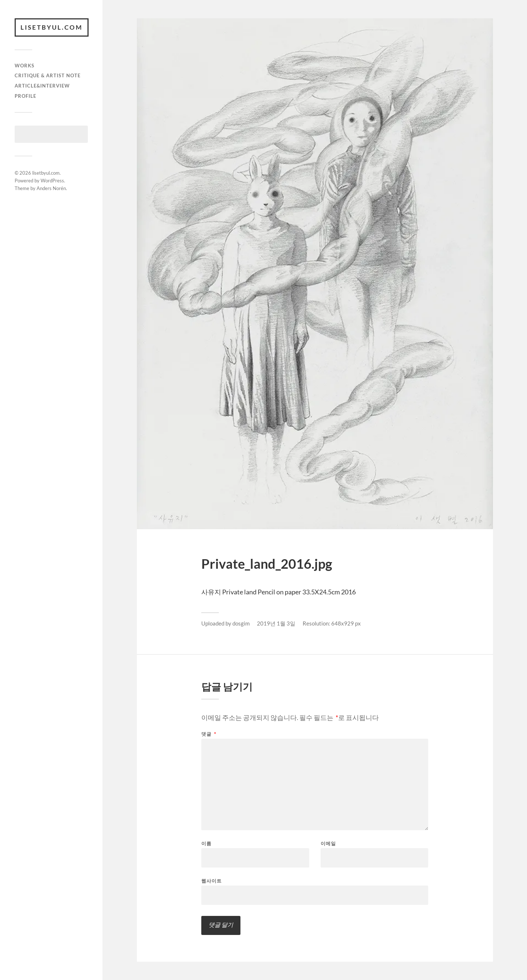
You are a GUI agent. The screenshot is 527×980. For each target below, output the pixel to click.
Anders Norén (51, 188)
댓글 (209, 734)
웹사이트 (212, 881)
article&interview (42, 86)
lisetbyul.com (52, 27)
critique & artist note (48, 75)
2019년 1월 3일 (276, 623)
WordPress (52, 181)
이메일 (328, 844)
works (25, 66)
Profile (25, 96)
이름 (206, 844)
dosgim (241, 623)
